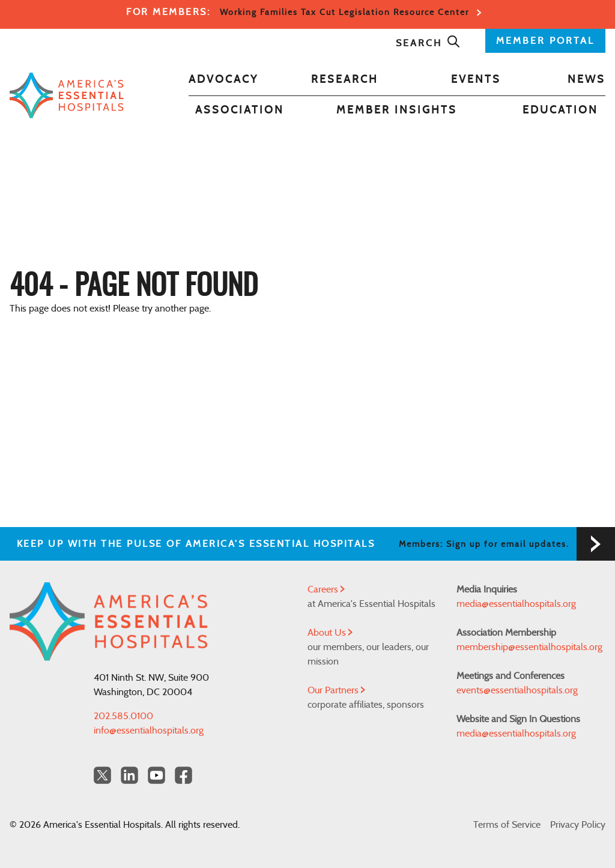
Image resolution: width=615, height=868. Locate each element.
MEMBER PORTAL (545, 41)
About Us (330, 633)
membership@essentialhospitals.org (529, 647)
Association (240, 110)
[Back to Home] (67, 95)
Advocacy (223, 80)
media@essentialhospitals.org (516, 604)
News (586, 80)
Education (560, 110)
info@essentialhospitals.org (149, 731)
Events (476, 80)
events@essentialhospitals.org (517, 690)
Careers (326, 589)
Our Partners (336, 690)
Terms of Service (507, 825)
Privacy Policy (578, 825)
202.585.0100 (123, 716)
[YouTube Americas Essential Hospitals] (156, 775)
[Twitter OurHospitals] (102, 775)
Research (345, 80)
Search (428, 43)
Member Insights (397, 110)
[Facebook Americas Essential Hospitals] (183, 775)
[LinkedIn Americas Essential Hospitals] (129, 775)
